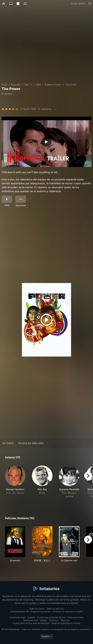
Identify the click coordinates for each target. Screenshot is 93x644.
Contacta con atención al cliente (68, 612)
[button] (15, 483)
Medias (43, 620)
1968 (38, 85)
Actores (8, 443)
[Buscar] (90, 4)
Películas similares (31, 443)
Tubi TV (28, 85)
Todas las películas (55, 609)
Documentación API (20, 612)
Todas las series (37, 609)
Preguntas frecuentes (40, 612)
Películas (16, 85)
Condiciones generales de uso (51, 617)
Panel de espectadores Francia (66, 623)
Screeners (54, 620)
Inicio (5, 85)
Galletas (31, 617)
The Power (71, 85)
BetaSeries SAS (31, 620)
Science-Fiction (53, 85)
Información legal (17, 617)
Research (65, 620)
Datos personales (76, 617)
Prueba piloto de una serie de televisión (31, 623)
